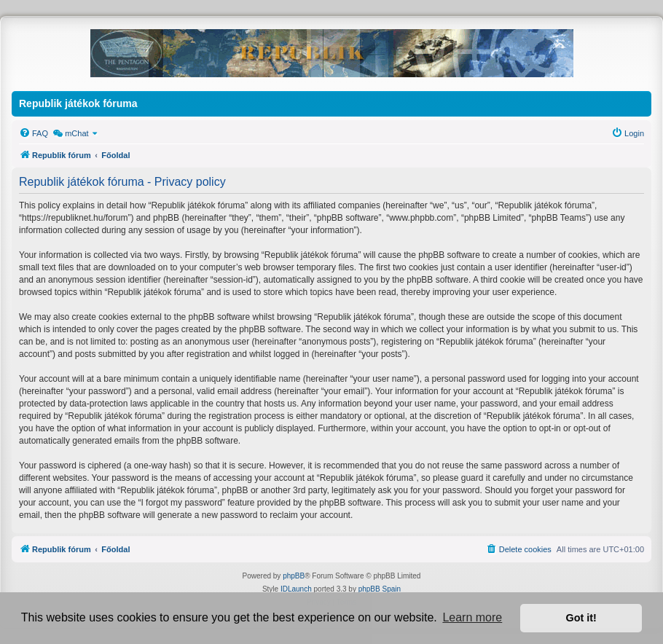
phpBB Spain (380, 589)
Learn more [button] (472, 617)
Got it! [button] (581, 618)
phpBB (294, 576)
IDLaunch (296, 589)
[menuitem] (34, 133)
